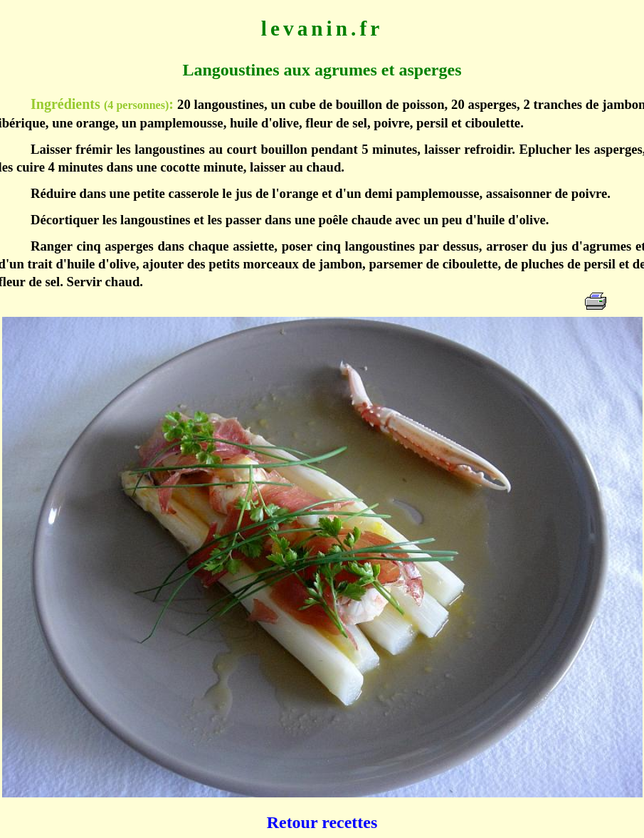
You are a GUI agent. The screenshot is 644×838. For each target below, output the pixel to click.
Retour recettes (322, 822)
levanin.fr (322, 28)
